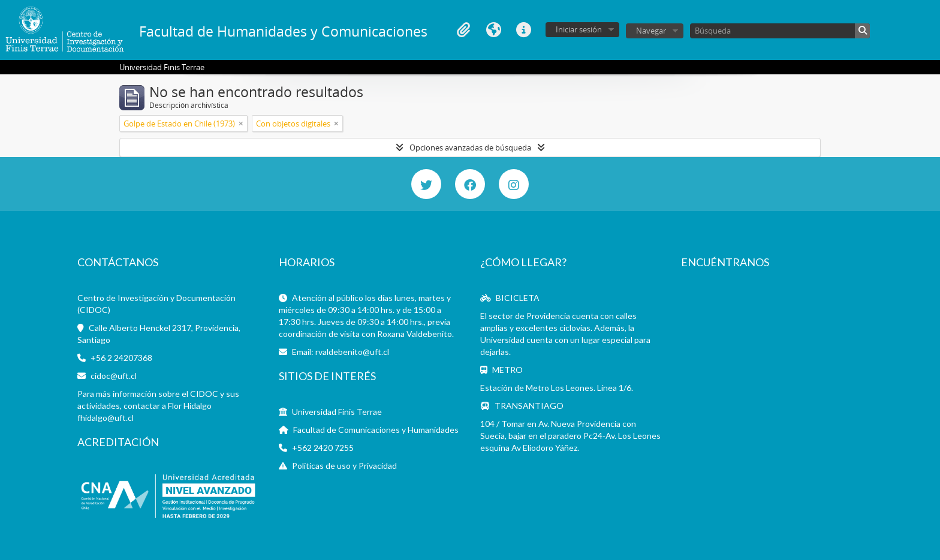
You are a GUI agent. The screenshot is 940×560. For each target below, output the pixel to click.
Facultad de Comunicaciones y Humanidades (376, 430)
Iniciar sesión (579, 29)
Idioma (493, 30)
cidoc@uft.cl (114, 376)
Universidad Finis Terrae (337, 412)
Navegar (651, 31)
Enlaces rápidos (523, 30)
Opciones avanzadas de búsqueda (470, 147)
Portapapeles (463, 30)
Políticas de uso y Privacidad (344, 466)
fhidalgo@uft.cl (106, 418)
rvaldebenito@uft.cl (352, 352)
